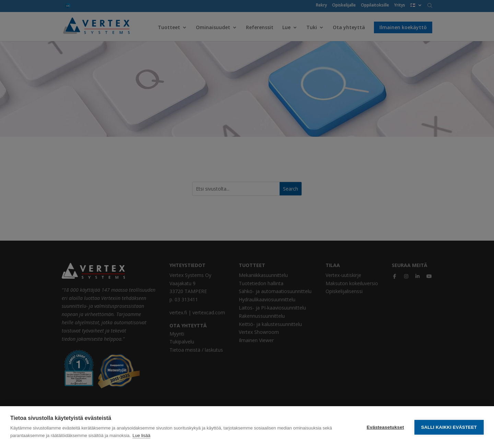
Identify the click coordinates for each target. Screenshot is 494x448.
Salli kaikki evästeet (449, 427)
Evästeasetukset (385, 427)
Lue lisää (141, 435)
